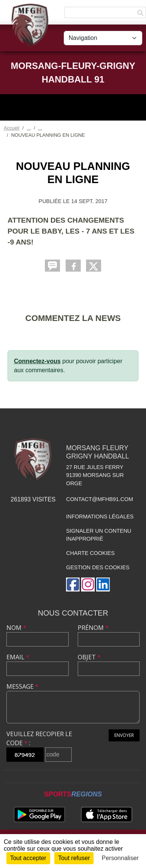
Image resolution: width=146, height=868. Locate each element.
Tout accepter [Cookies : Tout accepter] (28, 858)
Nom (16, 628)
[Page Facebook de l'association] (73, 585)
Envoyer (124, 735)
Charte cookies (90, 553)
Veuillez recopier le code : (39, 738)
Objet (89, 657)
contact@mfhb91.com (99, 499)
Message (22, 686)
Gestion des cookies (98, 567)
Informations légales (100, 517)
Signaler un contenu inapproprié (99, 535)
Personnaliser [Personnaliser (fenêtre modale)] (120, 858)
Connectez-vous (37, 361)
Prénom (93, 628)
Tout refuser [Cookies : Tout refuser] (74, 858)
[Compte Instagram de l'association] (88, 585)
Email (18, 657)
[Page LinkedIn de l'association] (103, 585)
